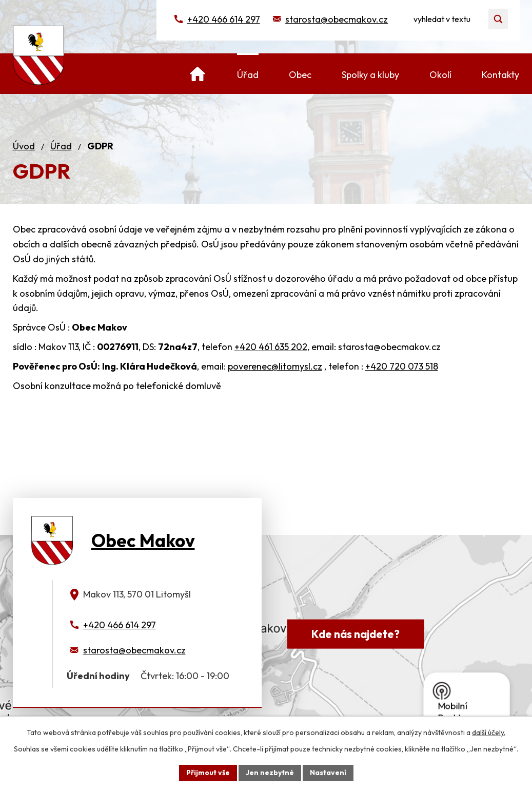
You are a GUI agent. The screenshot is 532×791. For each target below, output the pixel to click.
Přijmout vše (208, 773)
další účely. (489, 732)
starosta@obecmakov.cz (337, 19)
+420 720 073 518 (402, 366)
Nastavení (328, 773)
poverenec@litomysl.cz (275, 366)
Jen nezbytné (270, 773)
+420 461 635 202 (271, 347)
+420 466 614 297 (224, 19)
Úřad (61, 146)
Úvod (24, 146)
